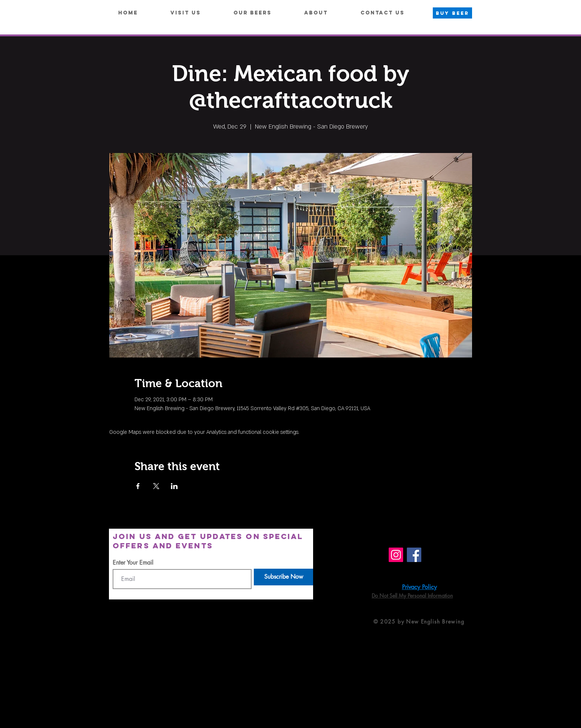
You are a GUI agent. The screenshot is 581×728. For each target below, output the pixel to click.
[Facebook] (414, 555)
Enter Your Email (133, 563)
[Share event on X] (156, 486)
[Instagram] (396, 555)
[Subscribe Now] (283, 577)
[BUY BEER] (452, 13)
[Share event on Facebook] (138, 486)
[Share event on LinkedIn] (174, 486)
